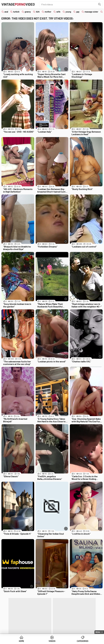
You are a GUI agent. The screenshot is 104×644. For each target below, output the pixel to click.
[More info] (32, 69)
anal (6, 12)
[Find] (100, 4)
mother (48, 12)
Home (21, 641)
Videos (52, 641)
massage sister (91, 12)
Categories (83, 641)
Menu (98, 632)
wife (58, 12)
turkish (16, 12)
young (68, 12)
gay (78, 12)
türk (38, 12)
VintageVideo (18, 4)
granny (28, 12)
